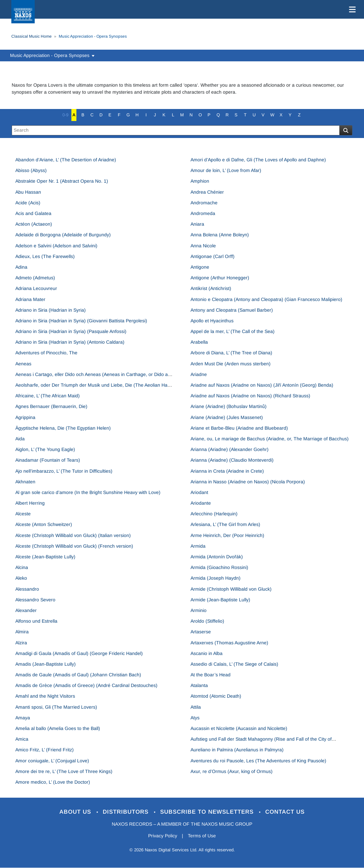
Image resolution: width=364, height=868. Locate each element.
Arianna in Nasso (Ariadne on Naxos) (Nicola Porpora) (248, 482)
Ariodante (201, 503)
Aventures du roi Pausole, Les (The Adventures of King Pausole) (258, 761)
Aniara (197, 224)
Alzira (21, 643)
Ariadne (199, 374)
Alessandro (27, 589)
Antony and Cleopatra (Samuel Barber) (232, 310)
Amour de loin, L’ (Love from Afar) (226, 170)
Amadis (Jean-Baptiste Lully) (46, 664)
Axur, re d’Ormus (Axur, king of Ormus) (232, 771)
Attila (196, 707)
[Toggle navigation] (351, 9)
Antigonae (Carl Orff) (213, 256)
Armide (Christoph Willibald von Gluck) (231, 589)
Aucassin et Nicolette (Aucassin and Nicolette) (239, 728)
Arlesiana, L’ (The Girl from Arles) (225, 524)
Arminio (199, 610)
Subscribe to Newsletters (208, 812)
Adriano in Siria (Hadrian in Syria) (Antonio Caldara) (70, 342)
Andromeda (203, 213)
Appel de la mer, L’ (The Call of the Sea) (233, 331)
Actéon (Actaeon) (34, 224)
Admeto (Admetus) (35, 278)
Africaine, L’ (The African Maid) (48, 396)
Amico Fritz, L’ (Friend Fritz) (45, 750)
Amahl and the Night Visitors (45, 696)
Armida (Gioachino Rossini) (219, 567)
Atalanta (199, 685)
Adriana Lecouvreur (36, 288)
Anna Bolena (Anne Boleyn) (220, 235)
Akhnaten (25, 482)
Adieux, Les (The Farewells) (45, 256)
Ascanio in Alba (207, 653)
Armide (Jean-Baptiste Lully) (220, 600)
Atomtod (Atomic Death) (216, 696)
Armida (198, 546)
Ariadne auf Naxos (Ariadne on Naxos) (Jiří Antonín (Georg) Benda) (262, 385)
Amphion (200, 181)
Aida (20, 439)
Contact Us (285, 812)
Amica (22, 739)
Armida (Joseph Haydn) (216, 578)
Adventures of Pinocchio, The (46, 353)
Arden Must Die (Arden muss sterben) (231, 364)
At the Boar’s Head (211, 675)
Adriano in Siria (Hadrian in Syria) (51, 310)
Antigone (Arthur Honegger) (220, 278)
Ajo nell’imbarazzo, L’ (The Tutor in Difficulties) (64, 471)
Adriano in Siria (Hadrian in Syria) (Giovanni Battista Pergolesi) (81, 321)
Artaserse (201, 632)
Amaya (23, 718)
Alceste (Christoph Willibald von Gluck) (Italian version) (73, 535)
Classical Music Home (32, 36)
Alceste (23, 514)
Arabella (199, 342)
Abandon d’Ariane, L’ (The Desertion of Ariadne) (66, 160)
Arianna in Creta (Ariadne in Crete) (227, 471)
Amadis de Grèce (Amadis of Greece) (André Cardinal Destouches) (86, 685)
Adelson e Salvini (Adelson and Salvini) (56, 246)
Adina (21, 267)
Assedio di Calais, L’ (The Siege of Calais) (234, 664)
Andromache (204, 203)
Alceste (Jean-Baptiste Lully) (45, 557)
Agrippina (25, 417)
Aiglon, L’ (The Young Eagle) (45, 449)
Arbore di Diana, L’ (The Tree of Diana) (231, 353)
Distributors (127, 812)
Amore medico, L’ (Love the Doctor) (53, 782)
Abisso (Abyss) (31, 170)
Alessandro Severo (35, 600)
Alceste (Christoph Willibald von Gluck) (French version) (74, 546)
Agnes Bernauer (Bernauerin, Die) (51, 406)
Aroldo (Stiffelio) (207, 621)
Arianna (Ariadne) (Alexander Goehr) (230, 449)
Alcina (22, 567)
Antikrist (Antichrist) (211, 288)
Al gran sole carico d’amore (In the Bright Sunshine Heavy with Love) (88, 492)
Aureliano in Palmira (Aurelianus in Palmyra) (237, 750)
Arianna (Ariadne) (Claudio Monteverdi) (232, 460)
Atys (195, 718)
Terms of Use (202, 836)
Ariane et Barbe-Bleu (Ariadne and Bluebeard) (239, 428)
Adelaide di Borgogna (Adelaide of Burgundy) (63, 235)
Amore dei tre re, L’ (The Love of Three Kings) (64, 771)
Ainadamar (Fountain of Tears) (48, 460)
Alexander (26, 610)
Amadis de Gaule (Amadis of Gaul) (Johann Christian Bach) (78, 675)
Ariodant (199, 492)
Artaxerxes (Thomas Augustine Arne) (229, 643)
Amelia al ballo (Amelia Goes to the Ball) (58, 728)
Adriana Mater (30, 299)
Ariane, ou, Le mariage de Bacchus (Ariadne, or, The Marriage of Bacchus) (270, 439)
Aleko (21, 578)
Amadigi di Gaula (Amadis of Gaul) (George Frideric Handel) (79, 653)
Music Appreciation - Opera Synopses (53, 55)
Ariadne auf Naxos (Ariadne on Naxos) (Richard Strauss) (250, 396)
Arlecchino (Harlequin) (214, 514)
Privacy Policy (163, 836)
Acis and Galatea (33, 213)
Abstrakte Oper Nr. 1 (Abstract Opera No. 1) (62, 181)
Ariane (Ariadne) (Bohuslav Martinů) (229, 406)
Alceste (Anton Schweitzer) (44, 524)
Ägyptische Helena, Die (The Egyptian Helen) (63, 428)
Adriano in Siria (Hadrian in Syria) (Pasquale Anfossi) (71, 331)
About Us (76, 812)
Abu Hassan (28, 192)
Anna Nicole (203, 246)
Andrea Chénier (207, 192)
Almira (22, 632)
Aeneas (23, 364)
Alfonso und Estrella (36, 621)
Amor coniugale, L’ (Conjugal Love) (52, 761)
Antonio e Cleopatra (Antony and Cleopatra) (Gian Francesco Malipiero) (266, 299)
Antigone (200, 267)
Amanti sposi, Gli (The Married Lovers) (56, 707)
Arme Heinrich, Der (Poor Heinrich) (227, 535)
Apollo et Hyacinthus (212, 321)
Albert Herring (30, 503)
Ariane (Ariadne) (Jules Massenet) (227, 417)
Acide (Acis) (28, 203)
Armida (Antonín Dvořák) (217, 557)
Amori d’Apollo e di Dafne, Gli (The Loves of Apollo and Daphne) (258, 160)
